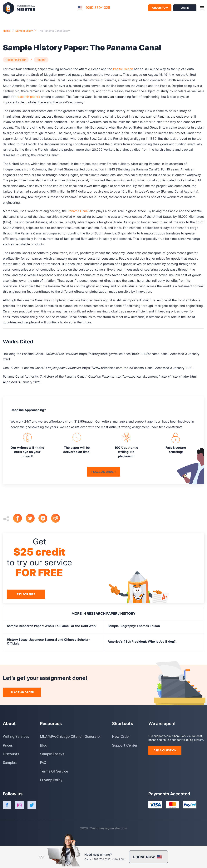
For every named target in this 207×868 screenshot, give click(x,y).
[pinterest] (45, 519)
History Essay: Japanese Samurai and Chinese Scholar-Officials (49, 641)
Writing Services (16, 736)
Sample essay (24, 31)
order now (160, 8)
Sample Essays (52, 754)
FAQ (43, 763)
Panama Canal (78, 211)
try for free (26, 594)
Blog (44, 745)
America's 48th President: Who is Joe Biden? (142, 641)
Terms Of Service (54, 771)
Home (7, 31)
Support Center (125, 745)
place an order (104, 472)
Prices (8, 745)
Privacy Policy (51, 780)
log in (185, 8)
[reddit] (57, 519)
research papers (28, 97)
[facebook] (19, 519)
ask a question (165, 750)
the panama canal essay (54, 31)
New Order (121, 736)
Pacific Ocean (123, 69)
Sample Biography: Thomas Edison (134, 626)
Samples (10, 763)
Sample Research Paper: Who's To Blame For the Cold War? (52, 626)
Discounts (11, 754)
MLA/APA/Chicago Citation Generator (71, 736)
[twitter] (32, 519)
